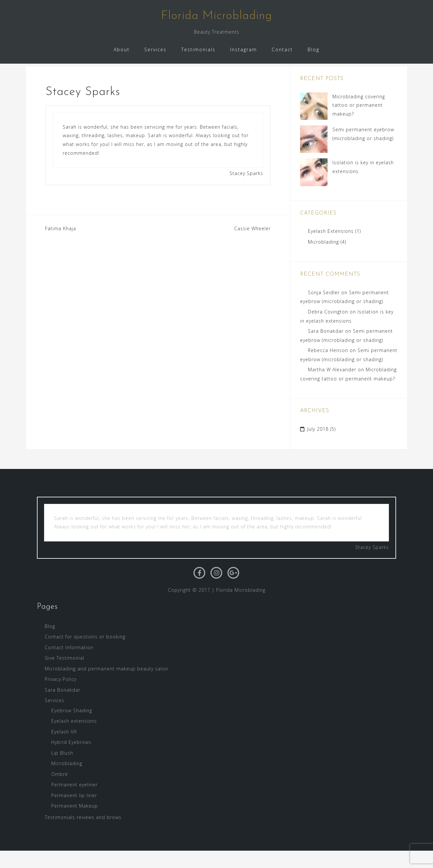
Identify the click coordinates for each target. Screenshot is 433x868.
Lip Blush (62, 770)
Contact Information (69, 664)
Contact (282, 49)
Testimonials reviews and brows (83, 834)
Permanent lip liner (74, 812)
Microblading (323, 259)
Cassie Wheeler (252, 245)
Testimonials (198, 49)
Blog (313, 49)
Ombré (60, 791)
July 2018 (318, 446)
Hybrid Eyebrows (71, 759)
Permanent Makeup (75, 823)
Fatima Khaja (61, 245)
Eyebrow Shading (72, 727)
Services (155, 49)
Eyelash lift (64, 749)
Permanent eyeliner (74, 802)
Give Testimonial (64, 675)
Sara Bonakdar (326, 348)
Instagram (244, 49)
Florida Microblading (216, 16)
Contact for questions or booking (85, 654)
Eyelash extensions (74, 738)
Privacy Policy (61, 696)
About (122, 49)
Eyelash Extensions (331, 248)
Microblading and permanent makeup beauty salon (106, 686)
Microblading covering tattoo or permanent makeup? (359, 122)
